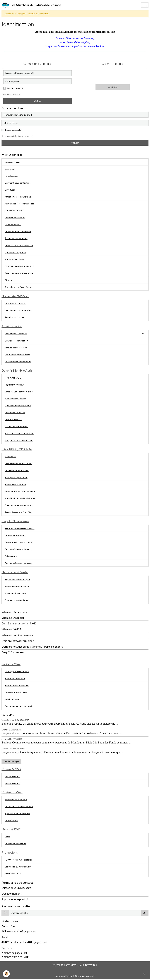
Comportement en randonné (18, 706)
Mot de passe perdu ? (12, 94)
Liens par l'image (12, 162)
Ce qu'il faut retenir (13, 652)
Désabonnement (12, 894)
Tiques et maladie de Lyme (17, 579)
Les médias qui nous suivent (18, 867)
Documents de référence (17, 470)
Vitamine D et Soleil (13, 618)
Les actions (10, 169)
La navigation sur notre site (18, 310)
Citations (9, 280)
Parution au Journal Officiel (18, 355)
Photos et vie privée (14, 259)
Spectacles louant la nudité (18, 813)
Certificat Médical (13, 419)
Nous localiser (11, 176)
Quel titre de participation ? (18, 406)
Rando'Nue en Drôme (15, 678)
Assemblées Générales (16, 334)
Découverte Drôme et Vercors (19, 806)
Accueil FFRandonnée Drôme (18, 463)
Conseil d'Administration (16, 341)
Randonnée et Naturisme (17, 685)
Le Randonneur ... (13, 225)
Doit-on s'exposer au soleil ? (18, 641)
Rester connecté (15, 88)
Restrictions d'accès (14, 317)
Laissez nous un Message (16, 888)
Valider (38, 101)
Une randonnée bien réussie (18, 231)
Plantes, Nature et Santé (16, 600)
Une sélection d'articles (16, 692)
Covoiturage (11, 190)
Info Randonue (12, 699)
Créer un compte (8, 136)
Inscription (112, 87)
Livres (8, 837)
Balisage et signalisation (16, 477)
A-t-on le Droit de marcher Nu (19, 245)
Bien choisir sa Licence (15, 399)
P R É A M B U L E (13, 378)
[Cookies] (6, 974)
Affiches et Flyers (13, 874)
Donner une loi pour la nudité (18, 542)
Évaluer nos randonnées (16, 238)
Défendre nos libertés (15, 535)
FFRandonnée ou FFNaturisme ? (20, 528)
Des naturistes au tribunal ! (18, 549)
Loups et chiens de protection (19, 266)
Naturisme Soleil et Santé (17, 586)
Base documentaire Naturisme (19, 273)
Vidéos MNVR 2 (12, 783)
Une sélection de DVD (15, 844)
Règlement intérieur (14, 385)
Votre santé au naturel (15, 593)
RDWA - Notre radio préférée (19, 860)
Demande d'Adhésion (15, 412)
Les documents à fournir (16, 426)
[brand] (31, 5)
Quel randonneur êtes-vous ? (19, 505)
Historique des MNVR (15, 218)
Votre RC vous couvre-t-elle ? (19, 392)
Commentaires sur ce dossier (19, 563)
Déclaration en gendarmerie (18, 362)
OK (145, 913)
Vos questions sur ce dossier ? (19, 440)
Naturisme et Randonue (16, 800)
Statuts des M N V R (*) (16, 348)
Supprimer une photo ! (15, 899)
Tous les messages (11, 761)
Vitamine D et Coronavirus (17, 635)
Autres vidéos (11, 820)
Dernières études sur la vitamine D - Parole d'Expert (32, 647)
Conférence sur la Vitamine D (19, 623)
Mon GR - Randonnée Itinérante (20, 498)
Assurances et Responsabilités (19, 204)
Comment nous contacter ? (18, 183)
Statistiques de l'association (18, 287)
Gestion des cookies (85, 976)
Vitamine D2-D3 (11, 629)
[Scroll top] (144, 974)
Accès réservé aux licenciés (18, 512)
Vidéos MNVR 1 (12, 776)
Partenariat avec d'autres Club (19, 433)
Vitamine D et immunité (15, 612)
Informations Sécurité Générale (20, 491)
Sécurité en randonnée (16, 484)
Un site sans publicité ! (15, 303)
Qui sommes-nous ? (14, 211)
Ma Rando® (10, 457)
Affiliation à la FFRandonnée (18, 197)
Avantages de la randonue (17, 671)
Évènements (11, 556)
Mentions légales (64, 976)
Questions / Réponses (15, 252)
